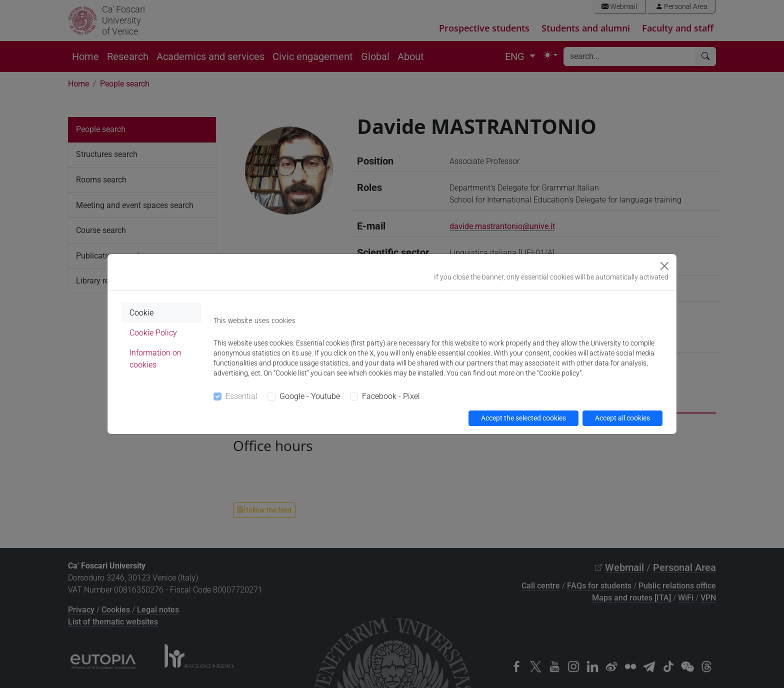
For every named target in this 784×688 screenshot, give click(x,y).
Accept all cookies (622, 418)
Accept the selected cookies (523, 418)
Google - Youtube (310, 396)
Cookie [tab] (141, 313)
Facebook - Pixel (391, 396)
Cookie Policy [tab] (153, 333)
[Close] (664, 266)
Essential (241, 396)
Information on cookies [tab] (155, 359)
